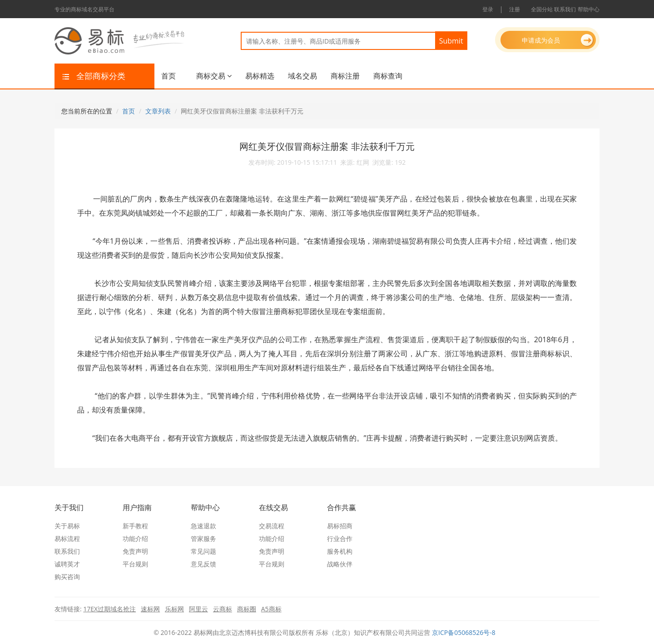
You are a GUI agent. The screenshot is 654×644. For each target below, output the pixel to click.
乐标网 (174, 609)
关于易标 (67, 526)
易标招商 (340, 526)
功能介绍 (135, 538)
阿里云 (198, 609)
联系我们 (565, 9)
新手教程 (135, 526)
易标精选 (260, 76)
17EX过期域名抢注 (109, 609)
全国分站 (542, 9)
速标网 (150, 609)
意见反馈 (203, 564)
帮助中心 (589, 9)
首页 (168, 76)
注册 (515, 9)
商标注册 (345, 76)
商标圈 (247, 609)
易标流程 (67, 538)
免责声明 (135, 551)
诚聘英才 (67, 564)
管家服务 (203, 538)
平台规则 (135, 564)
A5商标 (271, 609)
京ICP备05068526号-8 (464, 632)
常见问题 (203, 551)
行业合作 (340, 538)
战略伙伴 (340, 564)
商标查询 (388, 76)
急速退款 (203, 526)
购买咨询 (67, 577)
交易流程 (272, 526)
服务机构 (340, 551)
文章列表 (158, 111)
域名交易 (302, 76)
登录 (488, 9)
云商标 (223, 609)
